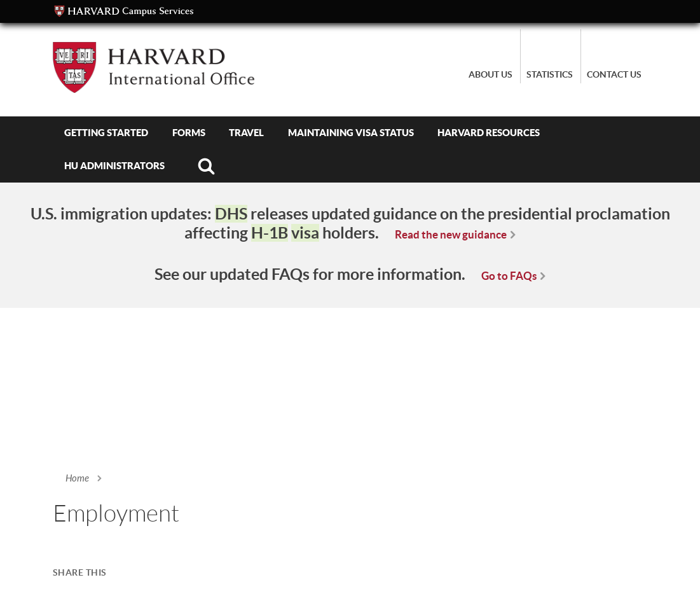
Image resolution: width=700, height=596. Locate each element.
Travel (246, 133)
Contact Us (614, 74)
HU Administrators (114, 166)
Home (77, 478)
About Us (491, 74)
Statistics (550, 74)
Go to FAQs (509, 276)
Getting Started (106, 133)
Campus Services (124, 11)
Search (207, 166)
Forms (189, 133)
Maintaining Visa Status (351, 133)
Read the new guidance (451, 234)
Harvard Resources (489, 133)
